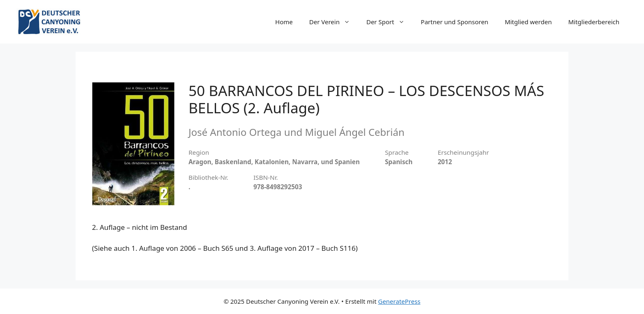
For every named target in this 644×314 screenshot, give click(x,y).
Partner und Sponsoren (455, 22)
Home (284, 22)
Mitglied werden (528, 22)
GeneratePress (399, 301)
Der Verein (334, 22)
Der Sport (390, 22)
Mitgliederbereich (594, 22)
